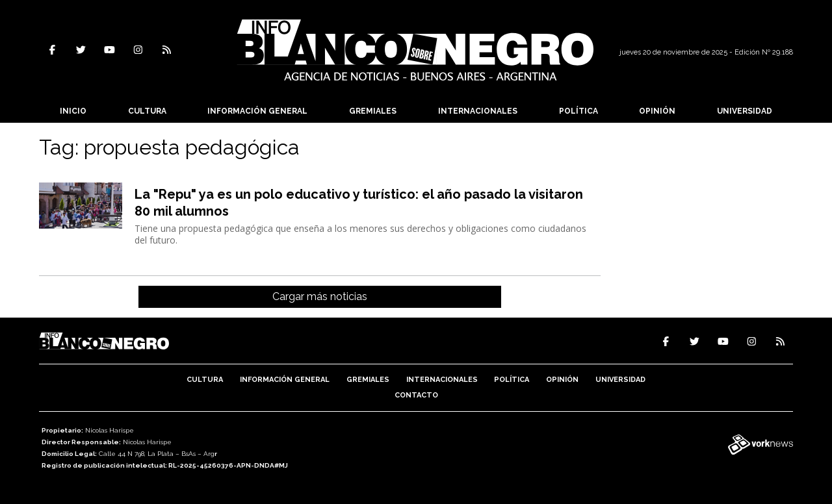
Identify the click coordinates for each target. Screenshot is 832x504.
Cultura (147, 111)
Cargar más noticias (320, 296)
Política (578, 111)
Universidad (745, 111)
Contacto (416, 395)
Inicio (73, 111)
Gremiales (373, 111)
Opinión (657, 111)
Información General (257, 111)
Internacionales (478, 111)
